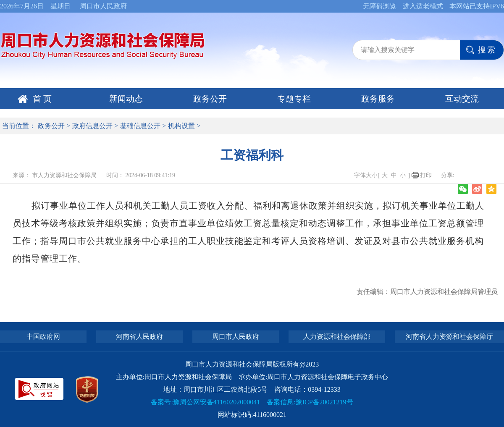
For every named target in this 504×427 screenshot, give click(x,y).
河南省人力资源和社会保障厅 (449, 337)
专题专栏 (294, 99)
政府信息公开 (92, 126)
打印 (426, 175)
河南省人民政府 (139, 337)
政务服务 (378, 99)
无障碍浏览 (380, 6)
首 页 (42, 99)
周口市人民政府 (103, 6)
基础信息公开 (140, 126)
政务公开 (210, 99)
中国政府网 (43, 337)
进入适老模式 (423, 6)
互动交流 (462, 99)
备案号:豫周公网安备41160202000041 (205, 402)
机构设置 (181, 126)
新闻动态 (126, 99)
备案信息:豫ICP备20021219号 (310, 402)
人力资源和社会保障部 (337, 337)
